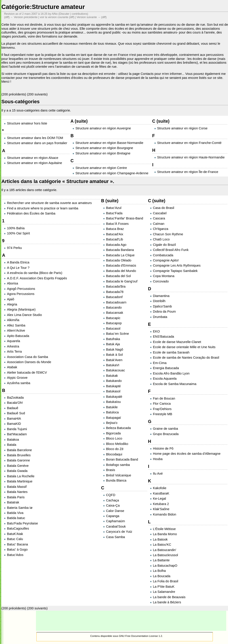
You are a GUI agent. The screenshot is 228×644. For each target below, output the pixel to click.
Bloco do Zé (115, 449)
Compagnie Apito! (166, 260)
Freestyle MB (163, 414)
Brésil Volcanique (119, 475)
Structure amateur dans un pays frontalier (37, 143)
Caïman (159, 224)
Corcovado (161, 281)
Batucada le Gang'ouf (122, 281)
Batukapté (113, 386)
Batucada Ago (116, 245)
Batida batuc (16, 518)
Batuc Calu (15, 539)
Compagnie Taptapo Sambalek (175, 271)
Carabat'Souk (116, 526)
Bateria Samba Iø (20, 508)
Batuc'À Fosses (117, 224)
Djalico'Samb (162, 306)
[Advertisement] (131, 621)
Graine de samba (165, 429)
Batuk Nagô (115, 349)
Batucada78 (115, 292)
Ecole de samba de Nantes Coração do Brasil (186, 358)
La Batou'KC (162, 545)
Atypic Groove (17, 378)
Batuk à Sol (114, 355)
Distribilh (159, 301)
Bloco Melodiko (117, 444)
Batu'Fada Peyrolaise (22, 523)
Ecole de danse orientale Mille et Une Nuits (184, 347)
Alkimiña (13, 320)
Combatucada (163, 255)
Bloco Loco (114, 438)
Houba (158, 459)
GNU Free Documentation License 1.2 (140, 636)
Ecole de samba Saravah (171, 352)
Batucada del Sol (118, 276)
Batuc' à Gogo (17, 549)
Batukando (114, 381)
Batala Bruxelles (19, 455)
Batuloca (112, 412)
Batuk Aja (113, 344)
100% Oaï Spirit (18, 233)
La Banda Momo (165, 534)
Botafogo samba (118, 465)
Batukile (112, 407)
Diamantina (161, 296)
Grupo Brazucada (166, 434)
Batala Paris (16, 497)
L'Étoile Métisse (164, 529)
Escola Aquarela (165, 379)
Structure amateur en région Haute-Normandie (191, 157)
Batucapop (114, 323)
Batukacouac (116, 370)
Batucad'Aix (115, 234)
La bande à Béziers (167, 602)
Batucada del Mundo (121, 271)
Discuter (64, 14)
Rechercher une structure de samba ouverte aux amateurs (49, 203)
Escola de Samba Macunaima (175, 384)
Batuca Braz (115, 229)
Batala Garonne (18, 460)
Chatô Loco (161, 239)
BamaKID (14, 424)
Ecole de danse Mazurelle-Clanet (177, 342)
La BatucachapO (165, 566)
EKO (156, 331)
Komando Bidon (165, 514)
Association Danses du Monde (29, 362)
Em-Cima (160, 363)
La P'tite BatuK (164, 587)
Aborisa (13, 283)
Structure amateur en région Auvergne (103, 128)
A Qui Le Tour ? (18, 268)
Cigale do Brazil (164, 245)
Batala (12, 445)
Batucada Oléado (119, 260)
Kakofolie (160, 488)
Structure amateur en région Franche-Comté (189, 143)
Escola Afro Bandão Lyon (171, 373)
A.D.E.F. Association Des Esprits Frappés (37, 278)
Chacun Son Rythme (168, 234)
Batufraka (113, 339)
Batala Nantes (17, 492)
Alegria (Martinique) (21, 309)
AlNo (55, 14)
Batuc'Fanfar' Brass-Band (125, 218)
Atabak (12, 367)
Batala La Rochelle (21, 476)
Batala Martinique (20, 481)
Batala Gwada (17, 471)
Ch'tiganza (161, 229)
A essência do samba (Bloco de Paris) (35, 273)
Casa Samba (116, 537)
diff (72, 17)
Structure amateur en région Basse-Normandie (109, 143)
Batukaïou (113, 402)
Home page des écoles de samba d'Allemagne (187, 454)
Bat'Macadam (17, 434)
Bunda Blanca (116, 480)
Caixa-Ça (113, 505)
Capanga (113, 516)
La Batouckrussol (165, 555)
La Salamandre (164, 592)
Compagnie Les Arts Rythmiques (177, 265)
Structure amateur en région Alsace (33, 158)
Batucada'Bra (116, 286)
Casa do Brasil (164, 208)
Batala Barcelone (19, 450)
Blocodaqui (114, 454)
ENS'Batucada (164, 337)
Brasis (111, 470)
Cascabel (160, 213)
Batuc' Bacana (17, 544)
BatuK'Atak (15, 534)
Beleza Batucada (118, 428)
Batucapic (113, 318)
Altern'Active (16, 330)
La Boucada (162, 576)
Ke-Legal (160, 499)
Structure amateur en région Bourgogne (104, 148)
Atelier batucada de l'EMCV (27, 373)
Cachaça (113, 500)
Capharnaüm (116, 521)
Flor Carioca (162, 404)
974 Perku (14, 248)
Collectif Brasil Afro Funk (171, 250)
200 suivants (37, 94)
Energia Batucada (166, 368)
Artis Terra (14, 351)
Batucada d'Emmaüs (121, 265)
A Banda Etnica (18, 262)
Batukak (112, 376)
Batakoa (13, 440)
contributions (79, 14)
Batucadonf (114, 297)
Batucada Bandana (120, 250)
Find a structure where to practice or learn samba (43, 208)
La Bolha (159, 571)
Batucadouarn (116, 302)
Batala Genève (18, 466)
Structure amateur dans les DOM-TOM (35, 138)
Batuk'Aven (114, 360)
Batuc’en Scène (118, 334)
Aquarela (14, 341)
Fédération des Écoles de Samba (31, 213)
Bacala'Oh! (15, 403)
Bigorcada (113, 433)
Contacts (147, 74)
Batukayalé (114, 397)
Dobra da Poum (164, 311)
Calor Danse (115, 511)
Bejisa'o (112, 423)
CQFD (111, 495)
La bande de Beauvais (169, 597)
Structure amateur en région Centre (101, 168)
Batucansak (115, 313)
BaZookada (15, 398)
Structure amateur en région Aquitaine (35, 163)
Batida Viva (15, 513)
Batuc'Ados (15, 555)
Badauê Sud (16, 413)
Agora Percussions (21, 294)
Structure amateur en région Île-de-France (188, 172)
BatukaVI (113, 365)
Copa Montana (164, 276)
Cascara (159, 218)
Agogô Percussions (21, 289)
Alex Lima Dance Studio (24, 315)
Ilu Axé (158, 474)
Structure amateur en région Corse (182, 128)
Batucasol (113, 328)
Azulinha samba (19, 383)
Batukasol (113, 391)
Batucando (114, 307)
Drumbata (160, 317)
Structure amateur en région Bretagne (103, 153)
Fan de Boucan (164, 398)
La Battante (161, 560)
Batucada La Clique (120, 255)
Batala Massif (17, 487)
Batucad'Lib (115, 239)
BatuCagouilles (18, 528)
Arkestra (13, 346)
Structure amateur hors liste (27, 123)
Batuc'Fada (114, 213)
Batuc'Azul (114, 208)
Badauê (13, 408)
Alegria (12, 304)
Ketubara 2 (161, 504)
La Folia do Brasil (166, 581)
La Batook (160, 539)
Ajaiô (11, 299)
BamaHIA (14, 419)
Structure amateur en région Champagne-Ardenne (112, 173)
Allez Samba (16, 325)
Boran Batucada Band (122, 459)
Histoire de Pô (163, 448)
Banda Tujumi (17, 429)
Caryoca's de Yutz (119, 532)
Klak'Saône (161, 509)
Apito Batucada (18, 336)
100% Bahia (16, 228)
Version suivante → (88, 17)
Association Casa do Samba (27, 357)
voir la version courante (54, 17)
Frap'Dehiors (162, 409)
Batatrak (13, 502)
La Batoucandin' (165, 550)
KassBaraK (161, 493)
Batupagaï (114, 418)
